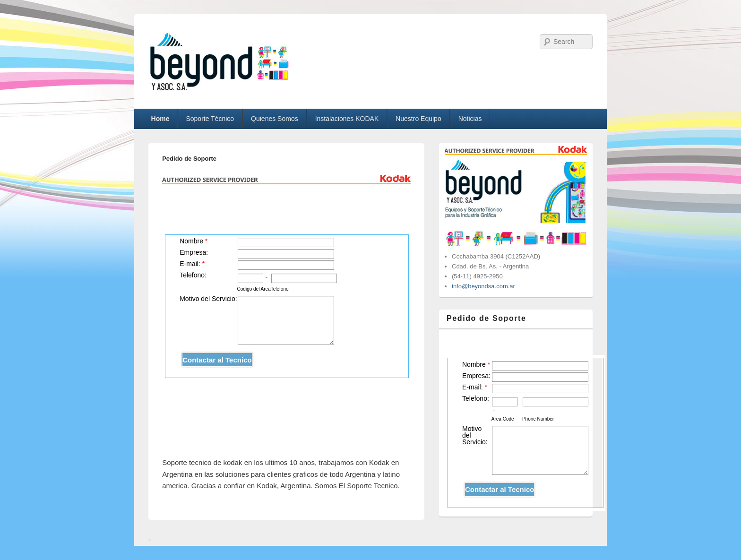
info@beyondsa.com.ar (483, 286)
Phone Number (538, 419)
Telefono (280, 289)
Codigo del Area (254, 289)
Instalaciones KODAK (347, 119)
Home (160, 119)
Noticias (470, 119)
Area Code (503, 419)
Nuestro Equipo (418, 119)
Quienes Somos (275, 119)
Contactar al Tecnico (217, 360)
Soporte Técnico (210, 119)
